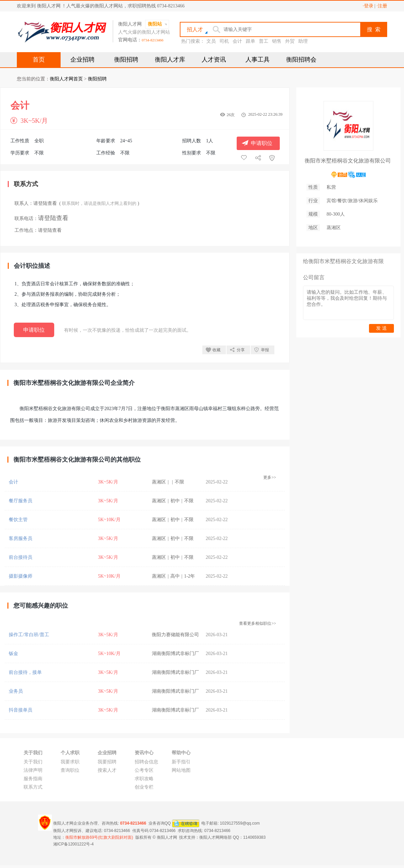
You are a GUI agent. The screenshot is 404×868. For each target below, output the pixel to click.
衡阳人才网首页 (66, 79)
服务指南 (33, 779)
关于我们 (33, 762)
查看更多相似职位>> (258, 623)
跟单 (250, 41)
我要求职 (70, 762)
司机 (224, 41)
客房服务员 (21, 538)
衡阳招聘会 (301, 60)
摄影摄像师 (21, 576)
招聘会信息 (146, 762)
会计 (237, 41)
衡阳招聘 (126, 60)
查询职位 (70, 770)
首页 (39, 60)
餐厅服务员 (21, 501)
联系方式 (33, 787)
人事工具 (258, 60)
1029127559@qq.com (240, 823)
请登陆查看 (45, 203)
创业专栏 (144, 787)
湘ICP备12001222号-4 (73, 844)
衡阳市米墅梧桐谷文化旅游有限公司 (348, 161)
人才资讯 (214, 60)
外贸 (290, 41)
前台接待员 (21, 557)
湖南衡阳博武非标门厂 (175, 654)
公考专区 (144, 770)
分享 (241, 350)
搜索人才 (107, 770)
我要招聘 (107, 762)
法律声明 (33, 770)
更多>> (270, 477)
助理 (303, 41)
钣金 (13, 654)
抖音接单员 (21, 710)
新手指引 (181, 762)
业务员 (16, 691)
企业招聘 (82, 60)
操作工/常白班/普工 (29, 635)
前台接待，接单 (25, 672)
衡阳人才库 (170, 60)
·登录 (368, 6)
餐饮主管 (18, 520)
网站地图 (181, 770)
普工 (264, 41)
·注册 (382, 6)
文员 (211, 41)
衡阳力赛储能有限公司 (175, 635)
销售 (277, 41)
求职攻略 (144, 779)
